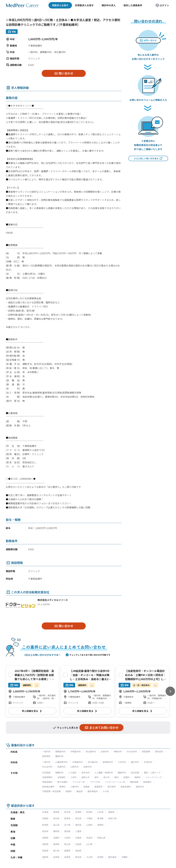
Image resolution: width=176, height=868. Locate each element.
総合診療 (135, 773)
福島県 (111, 812)
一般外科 (46, 762)
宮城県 (78, 812)
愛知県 (67, 831)
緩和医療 (134, 782)
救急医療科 (47, 782)
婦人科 (107, 777)
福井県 (78, 825)
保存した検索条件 (133, 5)
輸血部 (80, 791)
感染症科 (159, 751)
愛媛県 (67, 851)
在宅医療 (46, 773)
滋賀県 (45, 838)
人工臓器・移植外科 (104, 773)
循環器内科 (60, 751)
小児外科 (122, 762)
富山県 (56, 825)
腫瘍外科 (122, 773)
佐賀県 (56, 857)
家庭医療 (146, 751)
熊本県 (78, 857)
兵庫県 (78, 838)
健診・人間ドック (152, 773)
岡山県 (67, 844)
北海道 (45, 812)
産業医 (87, 787)
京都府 (56, 838)
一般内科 (46, 751)
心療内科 (75, 787)
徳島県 (45, 851)
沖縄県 (124, 857)
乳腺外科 (62, 767)
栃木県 (56, 818)
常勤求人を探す (60, 5)
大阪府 (67, 838)
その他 (106, 791)
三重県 (78, 831)
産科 (97, 777)
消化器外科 (93, 762)
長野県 (100, 825)
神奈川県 (112, 818)
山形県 (100, 812)
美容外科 (140, 787)
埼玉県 (78, 818)
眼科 (117, 777)
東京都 (100, 818)
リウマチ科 (95, 782)
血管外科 (88, 767)
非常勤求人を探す (84, 5)
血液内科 (105, 751)
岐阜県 (45, 831)
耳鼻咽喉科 (47, 777)
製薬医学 (99, 787)
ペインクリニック (154, 777)
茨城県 (45, 818)
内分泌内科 (132, 751)
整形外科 (135, 762)
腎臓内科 (59, 773)
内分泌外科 (47, 767)
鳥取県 (45, 844)
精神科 (63, 787)
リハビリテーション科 (115, 782)
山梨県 (89, 825)
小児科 (74, 777)
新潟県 (45, 825)
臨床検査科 (93, 791)
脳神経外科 (108, 762)
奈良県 (89, 838)
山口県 (89, 844)
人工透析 (73, 773)
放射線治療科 (48, 787)
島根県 (56, 844)
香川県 (56, 851)
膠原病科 (46, 756)
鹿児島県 (112, 857)
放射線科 (147, 782)
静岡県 (56, 831)
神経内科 (118, 751)
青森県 (56, 812)
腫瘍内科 (59, 756)
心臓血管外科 (62, 762)
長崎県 (67, 857)
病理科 (69, 791)
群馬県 (67, 818)
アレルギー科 (79, 782)
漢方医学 (112, 787)
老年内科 (86, 773)
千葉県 (89, 818)
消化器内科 (91, 751)
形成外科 (148, 762)
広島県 (78, 844)
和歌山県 (101, 838)
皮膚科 (127, 777)
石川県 (67, 825)
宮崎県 (100, 857)
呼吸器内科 (76, 751)
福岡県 (45, 857)
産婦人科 (86, 777)
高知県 (78, 851)
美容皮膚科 (126, 787)
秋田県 (89, 812)
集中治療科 (63, 782)
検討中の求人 (109, 5)
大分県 (89, 857)
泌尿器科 (62, 777)
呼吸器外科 (78, 762)
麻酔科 (138, 777)
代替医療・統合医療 (52, 791)
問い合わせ (64, 73)
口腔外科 (75, 767)
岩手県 (67, 812)
